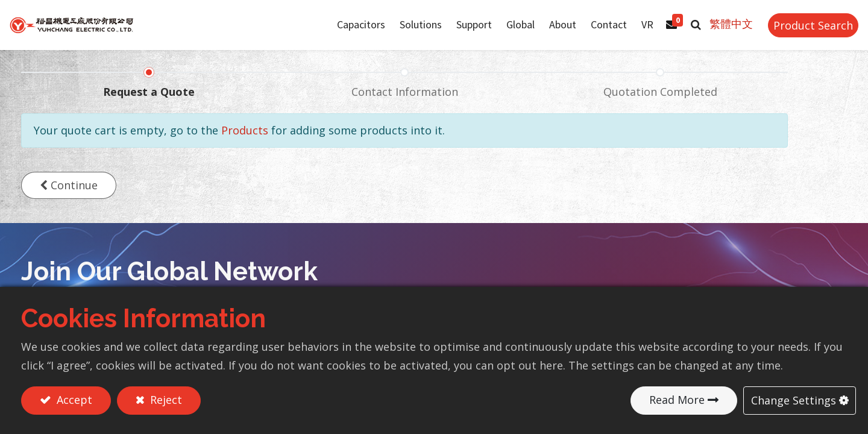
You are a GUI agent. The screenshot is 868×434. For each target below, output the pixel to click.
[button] (684, 32)
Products (245, 144)
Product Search (802, 32)
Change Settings (794, 400)
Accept (73, 400)
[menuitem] (509, 32)
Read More (677, 400)
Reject (165, 400)
